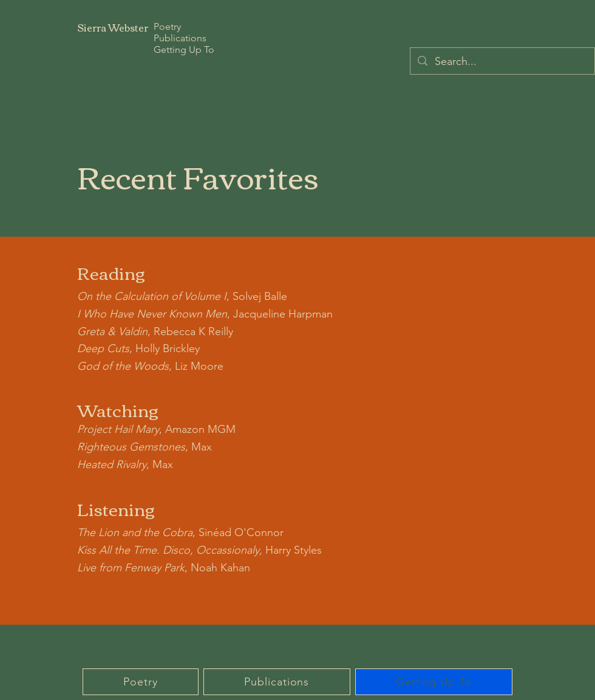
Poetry (167, 26)
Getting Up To (184, 49)
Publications (180, 38)
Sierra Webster (113, 27)
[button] (141, 682)
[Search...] (502, 62)
